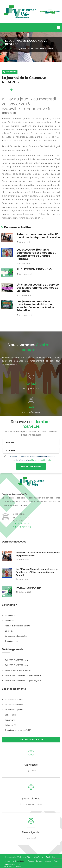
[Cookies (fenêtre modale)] (12, 866)
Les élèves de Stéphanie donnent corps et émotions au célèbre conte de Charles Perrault (36, 254)
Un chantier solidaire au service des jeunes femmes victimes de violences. (38, 288)
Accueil (9, 48)
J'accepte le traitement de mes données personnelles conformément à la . (32, 458)
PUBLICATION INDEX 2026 (34, 269)
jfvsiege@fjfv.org (31, 412)
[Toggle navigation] (58, 27)
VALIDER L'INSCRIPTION (31, 466)
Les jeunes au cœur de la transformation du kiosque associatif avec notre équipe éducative (35, 306)
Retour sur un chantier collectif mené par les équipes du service (38, 236)
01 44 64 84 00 (31, 389)
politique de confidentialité (40, 460)
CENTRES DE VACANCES (31, 739)
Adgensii (21, 861)
